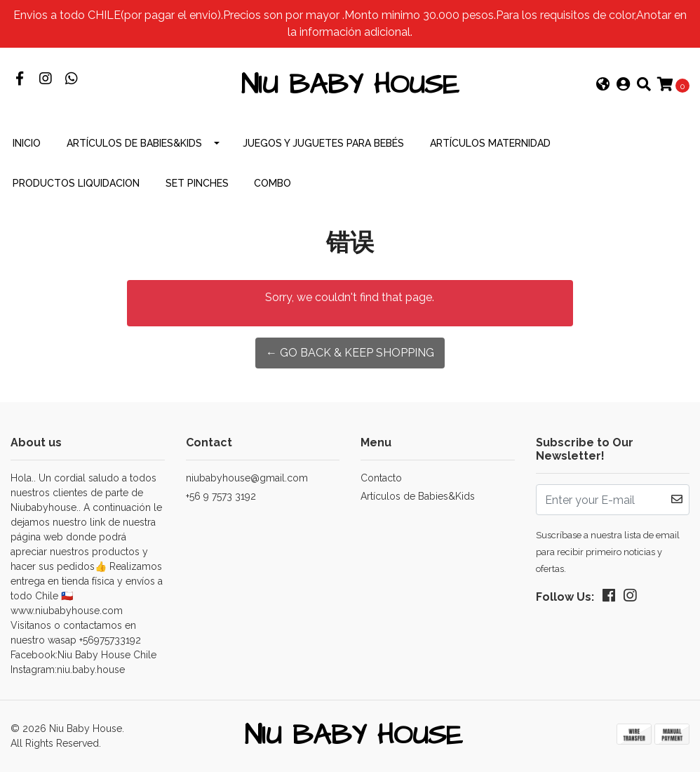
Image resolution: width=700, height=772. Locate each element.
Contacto (381, 478)
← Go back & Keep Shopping (350, 353)
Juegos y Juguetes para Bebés (323, 143)
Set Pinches (197, 183)
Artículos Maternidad (490, 143)
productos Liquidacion (76, 183)
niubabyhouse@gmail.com (247, 478)
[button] (603, 86)
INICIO (27, 143)
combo (272, 183)
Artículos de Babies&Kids (134, 143)
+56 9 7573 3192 (221, 496)
